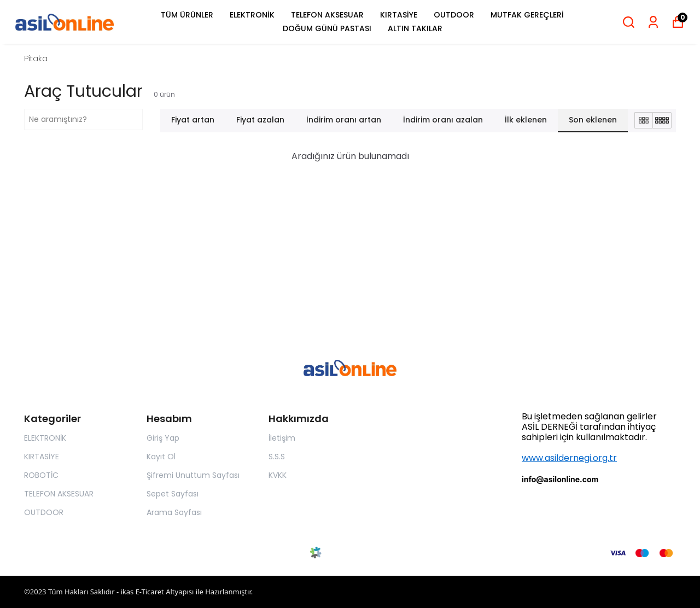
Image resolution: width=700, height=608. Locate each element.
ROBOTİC (41, 475)
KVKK (278, 475)
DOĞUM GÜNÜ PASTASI (327, 28)
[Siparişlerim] (653, 22)
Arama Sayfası (174, 512)
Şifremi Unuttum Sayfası (193, 475)
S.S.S (277, 457)
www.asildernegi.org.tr (569, 458)
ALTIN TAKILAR (415, 28)
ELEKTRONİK (252, 15)
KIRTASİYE (399, 15)
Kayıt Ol (161, 457)
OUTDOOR (454, 15)
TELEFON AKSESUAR (327, 15)
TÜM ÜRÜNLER (187, 15)
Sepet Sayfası (173, 494)
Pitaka (36, 58)
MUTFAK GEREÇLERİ (527, 15)
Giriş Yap (163, 438)
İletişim (282, 438)
